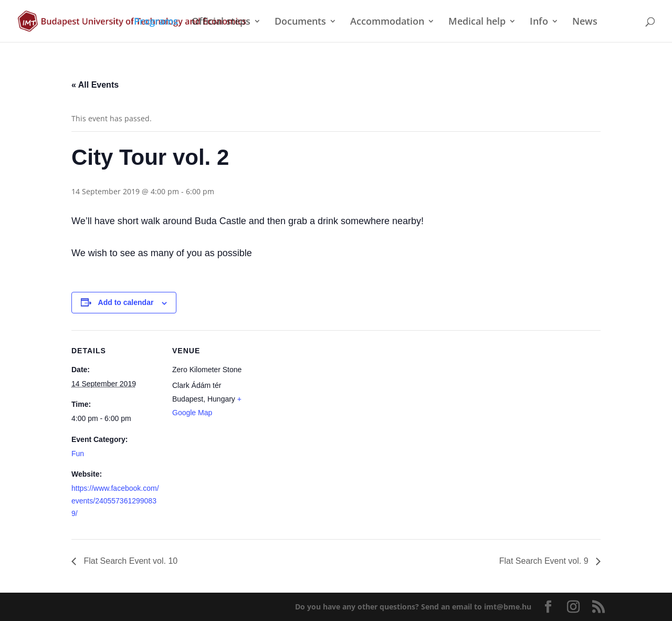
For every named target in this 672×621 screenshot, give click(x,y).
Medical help (477, 22)
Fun (78, 454)
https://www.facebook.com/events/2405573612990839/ (115, 501)
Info (539, 22)
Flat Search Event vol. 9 (545, 561)
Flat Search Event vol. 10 (129, 561)
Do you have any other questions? (413, 607)
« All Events (95, 85)
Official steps (221, 22)
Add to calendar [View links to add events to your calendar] (126, 302)
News (585, 22)
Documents (300, 22)
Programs (156, 22)
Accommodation (387, 22)
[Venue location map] (328, 403)
